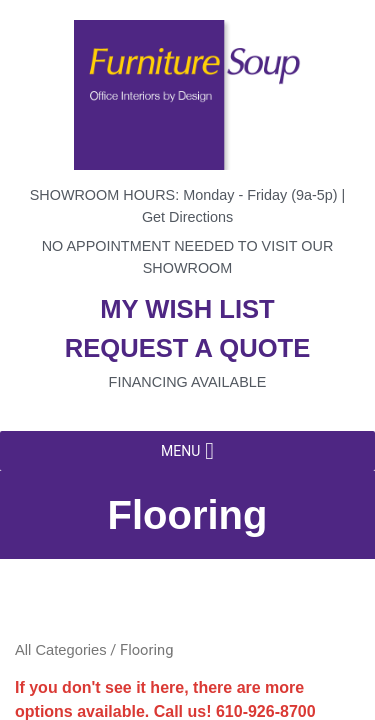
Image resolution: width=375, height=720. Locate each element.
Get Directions (187, 217)
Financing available (188, 382)
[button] (180, 451)
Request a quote (188, 348)
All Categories (61, 650)
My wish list (187, 309)
